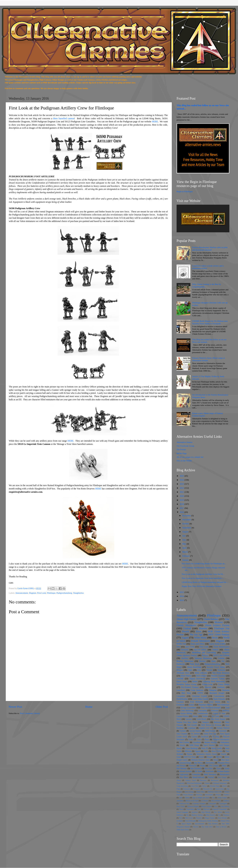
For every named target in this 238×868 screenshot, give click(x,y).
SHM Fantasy (210, 731)
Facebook (205, 737)
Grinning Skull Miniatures (214, 681)
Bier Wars (186, 693)
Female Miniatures (200, 641)
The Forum (181, 449)
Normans (226, 815)
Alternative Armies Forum (207, 754)
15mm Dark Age (210, 734)
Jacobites (195, 812)
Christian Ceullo (199, 696)
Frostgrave (197, 789)
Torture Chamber (218, 676)
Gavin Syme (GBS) (217, 644)
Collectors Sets (184, 803)
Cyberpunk (212, 803)
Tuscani (211, 777)
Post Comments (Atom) (30, 713)
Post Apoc (225, 760)
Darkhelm (181, 664)
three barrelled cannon (64, 118)
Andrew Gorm (191, 780)
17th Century (214, 766)
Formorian (187, 789)
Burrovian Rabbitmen (194, 783)
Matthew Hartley (197, 815)
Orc (223, 661)
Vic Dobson (195, 734)
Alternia (208, 687)
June (185, 540)
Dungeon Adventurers (221, 739)
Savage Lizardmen (188, 707)
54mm (187, 798)
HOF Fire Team (190, 757)
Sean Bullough (190, 821)
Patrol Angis (182, 681)
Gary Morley (225, 806)
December (187, 516)
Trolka (191, 739)
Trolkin (205, 716)
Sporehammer (200, 824)
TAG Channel (182, 734)
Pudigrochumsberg (64, 593)
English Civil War (206, 728)
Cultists (204, 786)
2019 (182, 500)
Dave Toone (181, 806)
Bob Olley (209, 768)
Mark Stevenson (210, 774)
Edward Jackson (185, 771)
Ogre (190, 670)
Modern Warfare (211, 742)
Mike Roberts (211, 815)
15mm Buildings (192, 748)
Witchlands (209, 795)
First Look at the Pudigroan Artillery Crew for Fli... (203, 574)
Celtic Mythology (187, 710)
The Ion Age (196, 634)
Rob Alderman (223, 705)
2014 (182, 596)
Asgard (185, 638)
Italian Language (182, 812)
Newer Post (15, 707)
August (186, 532)
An (213, 798)
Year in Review (221, 827)
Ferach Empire (206, 806)
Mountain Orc (208, 789)
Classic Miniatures (186, 625)
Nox (181, 818)
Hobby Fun (181, 644)
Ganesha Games (218, 679)
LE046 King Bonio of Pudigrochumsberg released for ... (205, 582)
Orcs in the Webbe (184, 461)
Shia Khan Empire (218, 719)
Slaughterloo (78, 593)
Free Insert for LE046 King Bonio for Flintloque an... (204, 563)
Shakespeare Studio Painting (208, 821)
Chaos (218, 768)
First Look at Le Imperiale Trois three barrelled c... (203, 578)
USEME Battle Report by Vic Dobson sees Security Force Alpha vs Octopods (210, 322)
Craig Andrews (197, 690)
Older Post (162, 707)
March (185, 552)
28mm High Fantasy (187, 619)
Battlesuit (218, 722)
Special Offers (200, 650)
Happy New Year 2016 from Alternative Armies (202, 586)
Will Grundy (192, 725)
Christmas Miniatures (220, 783)
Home (89, 707)
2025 (182, 476)
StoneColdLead (198, 777)
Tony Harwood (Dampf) (211, 707)
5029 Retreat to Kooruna (211, 725)
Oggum (198, 751)
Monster (219, 622)
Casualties (181, 696)
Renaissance (225, 774)
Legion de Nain (219, 713)
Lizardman (197, 742)
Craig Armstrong (182, 786)
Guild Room (201, 719)
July (184, 536)
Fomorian (215, 710)
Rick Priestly (222, 818)
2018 (182, 504)
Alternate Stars (183, 673)
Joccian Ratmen (195, 731)
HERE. (71, 441)
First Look (42, 593)
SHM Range (194, 745)
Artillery (185, 658)
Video (199, 739)
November (187, 520)
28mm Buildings (194, 667)
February (186, 556)
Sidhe (206, 751)
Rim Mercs (184, 777)
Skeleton (226, 690)
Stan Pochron (213, 824)
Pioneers (199, 818)
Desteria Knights (193, 806)
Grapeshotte (190, 809)
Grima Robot (224, 684)
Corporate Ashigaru (199, 803)
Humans (203, 628)
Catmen (194, 737)
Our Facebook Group (185, 446)
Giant (179, 757)
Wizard (218, 795)
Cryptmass (192, 728)
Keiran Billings (187, 713)
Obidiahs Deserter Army (200, 760)
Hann (199, 809)
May (185, 544)
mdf (180, 798)
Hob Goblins (184, 742)
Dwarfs (186, 631)
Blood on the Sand (192, 801)
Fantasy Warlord (223, 728)
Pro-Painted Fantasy (190, 687)
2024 (182, 480)
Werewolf (193, 766)
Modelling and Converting (204, 652)
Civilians (221, 687)
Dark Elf (205, 748)
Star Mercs (198, 763)
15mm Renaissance (221, 647)
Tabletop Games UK (215, 792)
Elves (199, 631)
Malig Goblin (217, 748)
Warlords (199, 795)
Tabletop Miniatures (203, 658)
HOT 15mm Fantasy (219, 634)
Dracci (225, 786)
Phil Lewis (189, 818)
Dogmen (33, 593)
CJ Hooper (205, 801)
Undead (187, 628)
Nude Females (219, 699)
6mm (214, 661)
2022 (182, 488)
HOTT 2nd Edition (221, 655)
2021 (182, 492)
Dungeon (213, 690)
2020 (182, 496)
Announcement (22, 593)
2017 (182, 508)
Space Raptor (186, 824)
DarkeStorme (182, 699)
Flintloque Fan (222, 628)
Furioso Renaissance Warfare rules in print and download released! (210, 249)
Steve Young (189, 792)
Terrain (209, 670)
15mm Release (211, 619)
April (185, 548)
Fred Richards (197, 702)
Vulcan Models (188, 795)
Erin (199, 670)
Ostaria (183, 745)
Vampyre (205, 722)
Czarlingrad (223, 803)
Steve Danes (201, 676)
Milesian (188, 751)
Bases (207, 739)
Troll (227, 707)
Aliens (179, 780)
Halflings (226, 710)
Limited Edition (183, 716)
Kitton (192, 705)
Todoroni (221, 670)
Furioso (205, 655)
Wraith (202, 766)
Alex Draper (222, 777)
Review (202, 661)
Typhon (190, 754)
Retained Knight (217, 693)
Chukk (227, 768)
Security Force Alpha (216, 667)
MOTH (219, 757)
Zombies (226, 795)
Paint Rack (195, 664)
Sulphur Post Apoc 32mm (187, 722)
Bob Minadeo (182, 768)
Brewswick (215, 780)
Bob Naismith (196, 768)
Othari (216, 760)
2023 (182, 484)
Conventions (219, 696)
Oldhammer (225, 742)
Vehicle (215, 650)
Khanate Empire (223, 771)
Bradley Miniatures (185, 661)
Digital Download (197, 679)
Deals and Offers (198, 644)
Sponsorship (220, 789)
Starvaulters (210, 763)
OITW (200, 693)
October (186, 524)
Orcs (178, 647)
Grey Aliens (215, 702)
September (187, 528)
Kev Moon (218, 812)
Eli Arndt (199, 771)
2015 (182, 592)
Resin (215, 638)
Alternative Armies (184, 442)
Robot (195, 681)
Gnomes (189, 719)
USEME (180, 679)
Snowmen (223, 731)
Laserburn (181, 690)
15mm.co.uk (207, 684)
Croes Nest (195, 786)
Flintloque (51, 593)
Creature (180, 702)
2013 (182, 600)
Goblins (221, 658)
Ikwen (201, 757)
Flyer (216, 806)
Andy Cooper (222, 798)
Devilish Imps (215, 786)
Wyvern (196, 827)
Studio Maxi (200, 792)
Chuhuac (226, 801)
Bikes (224, 766)
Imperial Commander (220, 809)
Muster (195, 716)
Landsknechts (203, 713)
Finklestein (209, 771)
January (186, 560)
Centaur (207, 783)
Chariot (224, 754)
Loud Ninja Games (200, 699)
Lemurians (196, 774)
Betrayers (203, 780)
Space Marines (209, 745)
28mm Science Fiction (217, 625)
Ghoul (181, 809)
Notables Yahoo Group (187, 684)
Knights (210, 757)
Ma (188, 815)
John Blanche (206, 812)
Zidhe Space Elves (183, 830)
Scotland (179, 821)
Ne (219, 815)
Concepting (203, 710)
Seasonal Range (185, 763)
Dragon (180, 670)
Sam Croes (190, 647)
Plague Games (210, 818)
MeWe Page (182, 453)
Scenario (185, 650)
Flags (178, 789)
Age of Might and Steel (201, 798)
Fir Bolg (216, 737)
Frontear (183, 731)
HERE (155, 122)
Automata (180, 801)
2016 (182, 512)
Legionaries (184, 774)
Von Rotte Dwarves (221, 673)
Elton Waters (186, 676)
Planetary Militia (206, 705)
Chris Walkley (216, 801)
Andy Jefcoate (201, 673)
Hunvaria (207, 809)
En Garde (216, 716)
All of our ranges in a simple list (190, 457)
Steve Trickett (217, 751)
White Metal (200, 638)
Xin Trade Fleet (207, 827)
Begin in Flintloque (185, 191)
